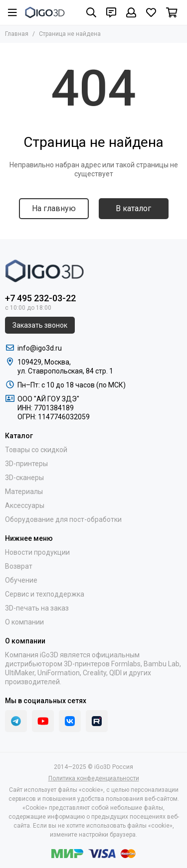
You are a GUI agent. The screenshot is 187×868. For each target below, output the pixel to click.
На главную (54, 208)
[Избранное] (151, 12)
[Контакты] (111, 12)
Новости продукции (37, 552)
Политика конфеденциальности (94, 778)
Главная (17, 34)
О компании (24, 622)
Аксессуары (25, 505)
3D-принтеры (26, 464)
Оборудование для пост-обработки (63, 519)
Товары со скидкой (36, 450)
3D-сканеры (24, 478)
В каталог (133, 208)
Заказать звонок (40, 325)
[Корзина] (172, 12)
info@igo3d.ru (40, 348)
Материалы (24, 492)
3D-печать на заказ (37, 608)
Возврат (19, 566)
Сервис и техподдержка (45, 594)
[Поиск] (91, 12)
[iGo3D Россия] (45, 12)
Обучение (21, 580)
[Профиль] (131, 12)
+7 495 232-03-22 (40, 298)
